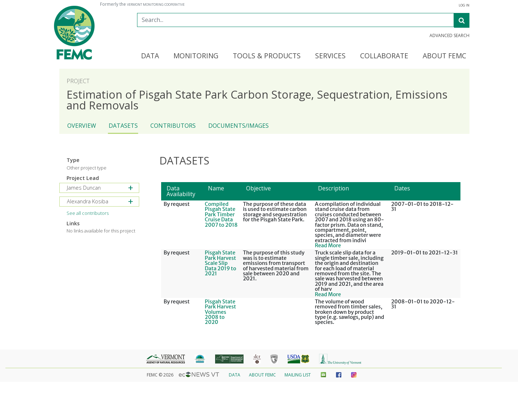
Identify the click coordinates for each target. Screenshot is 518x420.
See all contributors (88, 213)
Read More (328, 245)
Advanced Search (449, 36)
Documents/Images (238, 126)
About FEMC (262, 375)
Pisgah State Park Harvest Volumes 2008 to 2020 (220, 312)
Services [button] (330, 56)
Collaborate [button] (384, 56)
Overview (82, 126)
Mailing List (298, 375)
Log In (464, 5)
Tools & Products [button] (267, 56)
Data (235, 375)
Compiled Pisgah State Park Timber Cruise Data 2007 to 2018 (221, 214)
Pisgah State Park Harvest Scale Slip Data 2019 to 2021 (220, 263)
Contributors (173, 126)
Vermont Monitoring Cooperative (156, 5)
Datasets (123, 126)
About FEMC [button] (444, 56)
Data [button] (150, 56)
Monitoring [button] (196, 56)
